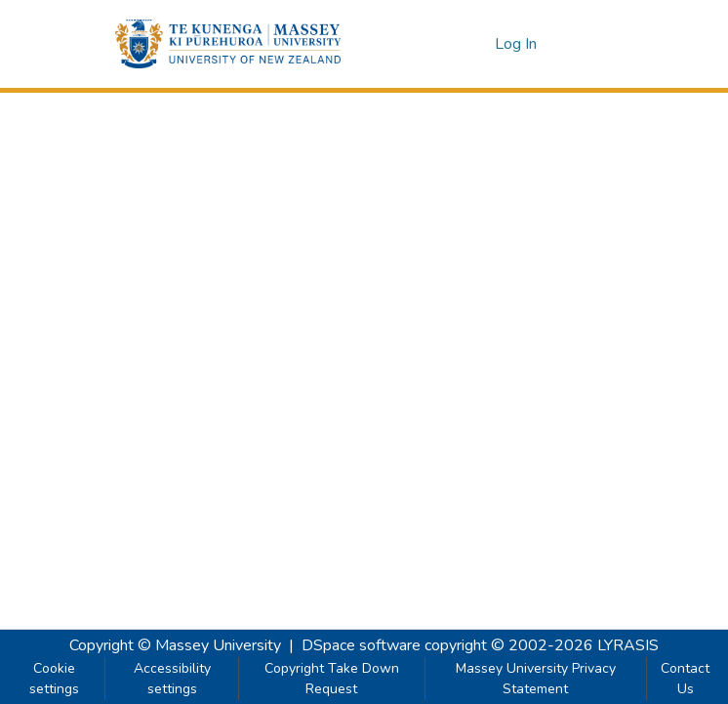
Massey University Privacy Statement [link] (536, 679)
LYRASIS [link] (628, 645)
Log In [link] (517, 44)
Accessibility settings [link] (172, 679)
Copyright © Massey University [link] (175, 645)
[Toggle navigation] (586, 44)
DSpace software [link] (361, 645)
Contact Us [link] (685, 679)
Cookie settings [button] (54, 679)
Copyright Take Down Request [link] (332, 679)
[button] (228, 44)
